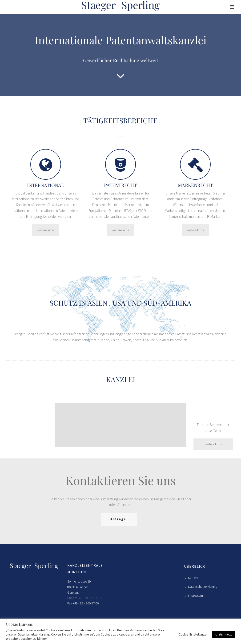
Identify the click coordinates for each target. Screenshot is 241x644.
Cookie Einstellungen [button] (193, 634)
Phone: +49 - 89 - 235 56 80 (85, 598)
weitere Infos (46, 230)
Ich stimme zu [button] (223, 634)
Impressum (194, 595)
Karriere (192, 578)
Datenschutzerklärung (201, 587)
